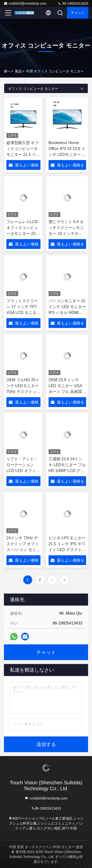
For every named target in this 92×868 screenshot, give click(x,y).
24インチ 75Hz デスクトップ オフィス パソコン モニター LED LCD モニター (23, 550)
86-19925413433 (73, 3)
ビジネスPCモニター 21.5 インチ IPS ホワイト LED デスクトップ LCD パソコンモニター (67, 550)
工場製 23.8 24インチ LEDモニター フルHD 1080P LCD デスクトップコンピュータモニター (67, 471)
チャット (78, 13)
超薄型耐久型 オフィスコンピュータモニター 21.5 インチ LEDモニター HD (23, 155)
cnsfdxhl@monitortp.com (25, 3)
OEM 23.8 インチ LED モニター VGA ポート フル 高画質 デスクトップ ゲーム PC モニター (67, 392)
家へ (7, 71)
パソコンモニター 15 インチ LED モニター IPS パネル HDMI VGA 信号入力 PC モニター (67, 313)
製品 (18, 71)
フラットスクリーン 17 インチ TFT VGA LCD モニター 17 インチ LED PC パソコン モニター (23, 313)
